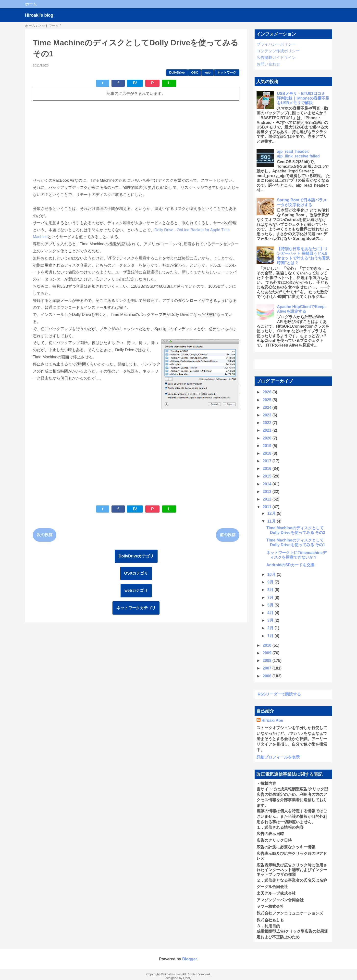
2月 (271, 628)
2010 (268, 645)
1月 (271, 636)
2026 (268, 392)
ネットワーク (227, 72)
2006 (268, 676)
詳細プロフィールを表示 (278, 757)
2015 (268, 476)
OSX (195, 72)
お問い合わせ (268, 64)
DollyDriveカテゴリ (136, 556)
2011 (268, 507)
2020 (268, 438)
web (207, 72)
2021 (268, 430)
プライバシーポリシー (276, 44)
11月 (272, 521)
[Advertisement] (136, 139)
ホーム (31, 4)
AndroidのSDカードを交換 (290, 565)
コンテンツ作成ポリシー (278, 51)
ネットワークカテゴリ (136, 608)
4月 (271, 613)
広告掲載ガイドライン (276, 58)
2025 (268, 400)
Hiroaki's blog (39, 15)
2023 (268, 415)
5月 (271, 605)
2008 (268, 661)
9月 (271, 582)
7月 (271, 598)
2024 (268, 407)
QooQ (187, 978)
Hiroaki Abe (272, 720)
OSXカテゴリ (136, 573)
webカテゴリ (136, 590)
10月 (272, 574)
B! (135, 83)
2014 (268, 484)
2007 (268, 668)
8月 (271, 590)
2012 (268, 499)
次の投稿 (45, 535)
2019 (268, 446)
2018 (268, 453)
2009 (268, 653)
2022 (268, 423)
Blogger (190, 959)
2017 (268, 461)
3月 (271, 620)
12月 (272, 513)
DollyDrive (177, 72)
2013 (268, 492)
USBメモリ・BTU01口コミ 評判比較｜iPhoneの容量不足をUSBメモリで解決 (303, 98)
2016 (268, 469)
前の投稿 (228, 535)
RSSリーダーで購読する (279, 694)
